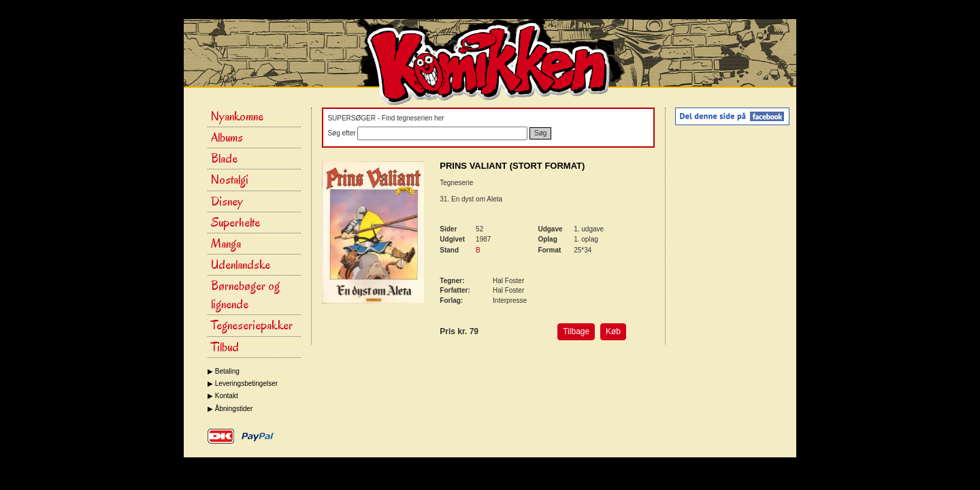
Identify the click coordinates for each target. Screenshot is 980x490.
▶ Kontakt (223, 396)
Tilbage (576, 331)
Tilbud (225, 347)
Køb (613, 331)
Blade (224, 159)
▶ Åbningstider (230, 409)
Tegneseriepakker (252, 325)
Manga (226, 244)
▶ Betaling (224, 371)
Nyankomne (237, 116)
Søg (540, 133)
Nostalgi (230, 180)
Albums (227, 137)
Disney (227, 201)
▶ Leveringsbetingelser (243, 383)
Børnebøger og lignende (245, 295)
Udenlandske (241, 265)
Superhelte (235, 223)
